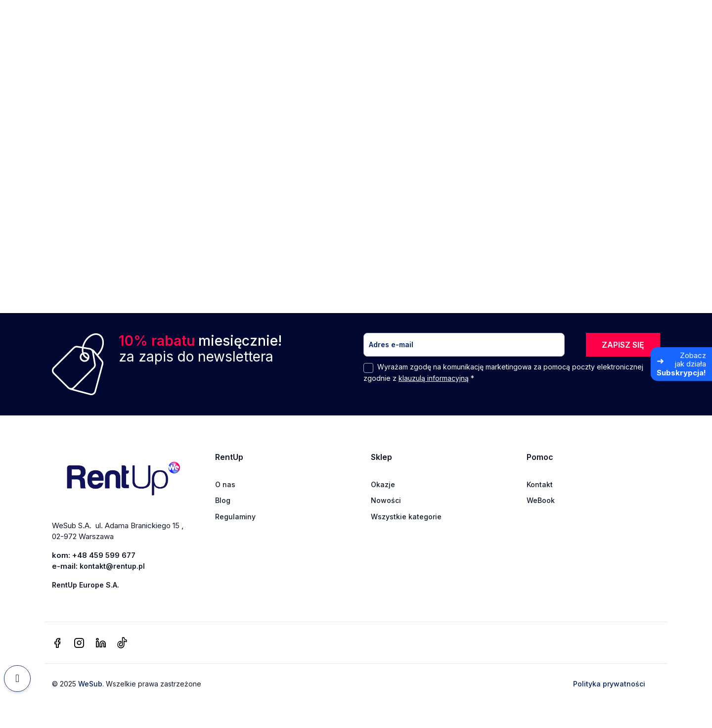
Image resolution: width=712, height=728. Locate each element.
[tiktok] (122, 643)
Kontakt (540, 484)
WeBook (541, 500)
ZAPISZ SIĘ (623, 345)
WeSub (90, 684)
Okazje (383, 484)
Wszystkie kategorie (406, 517)
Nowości (386, 500)
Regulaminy (235, 517)
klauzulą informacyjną (434, 378)
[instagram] (79, 643)
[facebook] (57, 643)
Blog (223, 500)
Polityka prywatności (609, 684)
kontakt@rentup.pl (112, 566)
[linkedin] (101, 643)
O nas (225, 484)
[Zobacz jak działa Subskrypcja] (681, 364)
